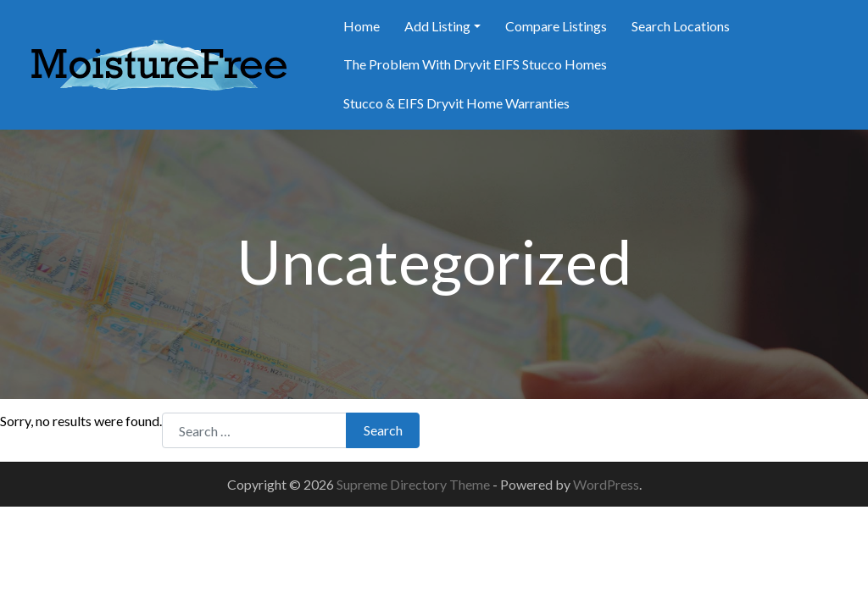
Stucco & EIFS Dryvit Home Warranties (456, 103)
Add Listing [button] (437, 26)
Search (383, 430)
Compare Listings (556, 26)
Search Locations (681, 26)
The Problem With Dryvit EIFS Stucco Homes (475, 64)
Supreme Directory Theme (415, 484)
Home (362, 26)
